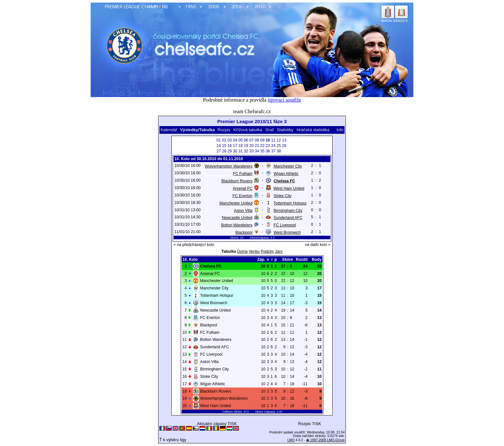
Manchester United (236, 203)
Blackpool (244, 232)
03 (230, 140)
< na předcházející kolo (194, 245)
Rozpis (224, 130)
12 (279, 140)
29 (230, 151)
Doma (243, 251)
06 (246, 140)
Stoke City (283, 196)
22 (262, 146)
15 (224, 146)
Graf (270, 130)
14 (219, 146)
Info (340, 130)
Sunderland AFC (288, 218)
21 (257, 146)
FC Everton (242, 196)
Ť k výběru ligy (173, 440)
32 (246, 151)
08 (257, 140)
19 (246, 146)
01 (219, 140)
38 (279, 151)
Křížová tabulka (248, 130)
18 (240, 146)
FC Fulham (243, 174)
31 (240, 151)
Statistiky (285, 130)
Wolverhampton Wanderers (229, 166)
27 (219, 151)
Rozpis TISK (310, 424)
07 (251, 140)
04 (235, 140)
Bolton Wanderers (237, 225)
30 (235, 151)
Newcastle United (237, 218)
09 (262, 140)
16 (230, 146)
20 (251, 146)
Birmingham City (288, 211)
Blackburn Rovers (237, 181)
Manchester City (288, 166)
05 (240, 140)
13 (284, 140)
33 (251, 151)
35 (262, 151)
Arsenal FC (243, 188)
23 (268, 146)
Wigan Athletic (286, 174)
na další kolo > (318, 245)
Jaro (279, 251)
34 (257, 151)
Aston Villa (243, 211)
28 (224, 151)
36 (268, 151)
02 (224, 140)
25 (279, 146)
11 (273, 140)
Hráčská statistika (313, 130)
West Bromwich (287, 232)
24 (273, 146)
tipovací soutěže (284, 100)
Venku (254, 251)
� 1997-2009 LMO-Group (325, 440)
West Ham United (289, 188)
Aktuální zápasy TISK (217, 424)
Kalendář (169, 130)
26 (284, 146)
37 (273, 151)
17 (235, 146)
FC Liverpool (285, 225)
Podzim (267, 251)
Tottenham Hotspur (290, 203)
